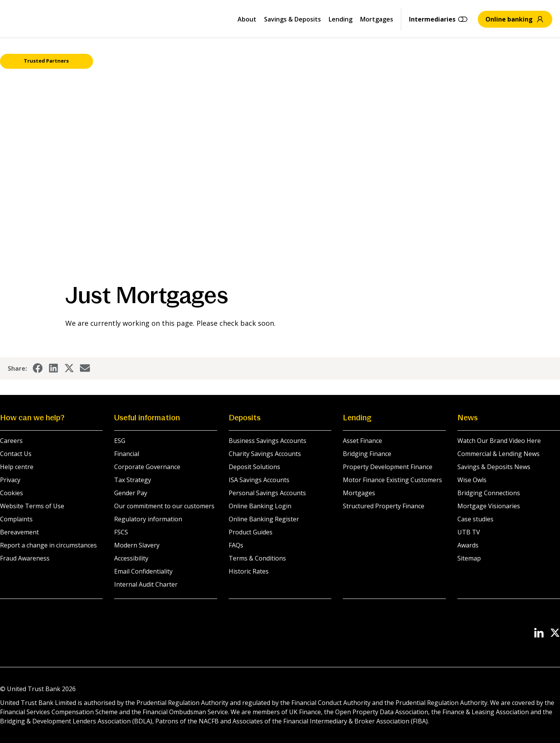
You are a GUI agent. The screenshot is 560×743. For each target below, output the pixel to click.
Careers (11, 441)
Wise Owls (472, 480)
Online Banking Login (260, 506)
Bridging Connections (489, 493)
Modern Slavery (137, 545)
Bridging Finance (367, 454)
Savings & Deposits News (494, 467)
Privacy (10, 480)
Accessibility (131, 558)
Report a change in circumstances (48, 545)
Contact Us (16, 454)
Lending (341, 19)
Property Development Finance (388, 467)
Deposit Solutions (254, 467)
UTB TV (469, 532)
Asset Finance (362, 441)
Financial (127, 454)
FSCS (121, 532)
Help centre (17, 467)
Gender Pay (131, 493)
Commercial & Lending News (499, 454)
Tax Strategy (133, 480)
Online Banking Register (264, 519)
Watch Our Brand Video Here (499, 441)
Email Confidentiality (143, 571)
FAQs (236, 545)
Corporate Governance (147, 467)
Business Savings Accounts (268, 441)
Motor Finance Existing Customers (392, 480)
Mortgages (377, 19)
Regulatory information (148, 519)
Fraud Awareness (25, 558)
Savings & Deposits (292, 19)
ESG (120, 441)
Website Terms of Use (32, 506)
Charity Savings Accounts (265, 454)
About (247, 19)
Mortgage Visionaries (489, 506)
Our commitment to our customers (164, 506)
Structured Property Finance (384, 506)
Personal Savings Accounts (267, 493)
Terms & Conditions (257, 558)
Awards (468, 545)
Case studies (475, 519)
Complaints (16, 519)
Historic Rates (249, 571)
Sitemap (469, 558)
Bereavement (19, 532)
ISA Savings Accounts (259, 480)
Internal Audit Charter (146, 584)
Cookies (12, 493)
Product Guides (251, 532)
